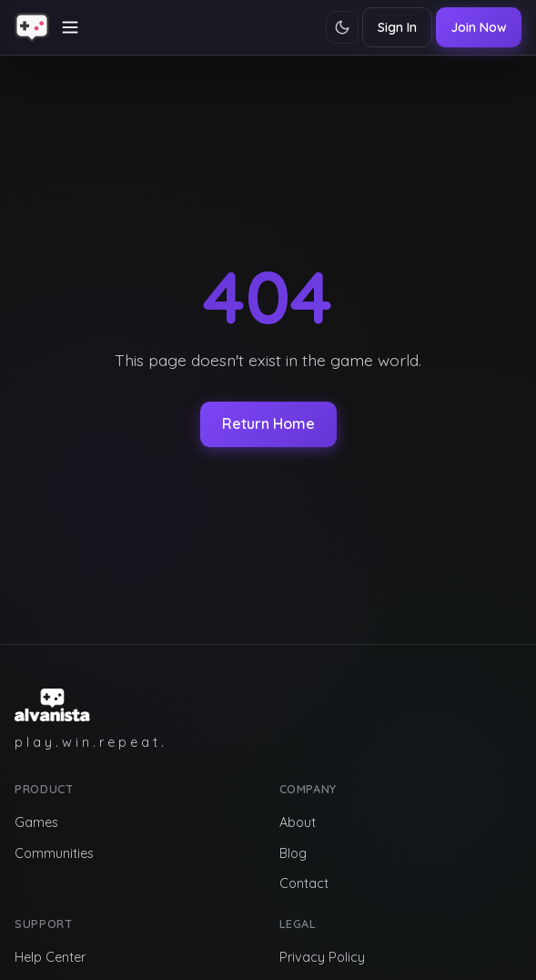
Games (36, 822)
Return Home (268, 424)
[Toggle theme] (342, 27)
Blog (293, 853)
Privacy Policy (322, 957)
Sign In (397, 27)
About (298, 822)
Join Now (479, 27)
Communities (54, 853)
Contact (304, 883)
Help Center (50, 957)
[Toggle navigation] (70, 27)
